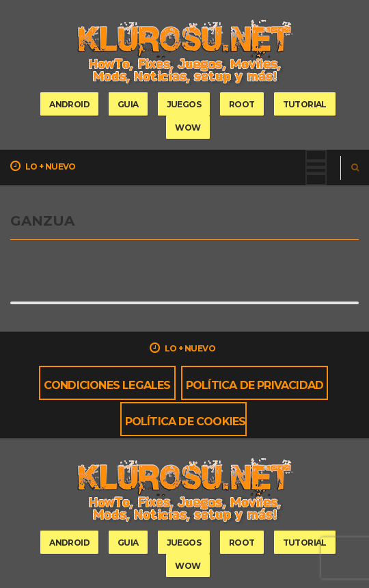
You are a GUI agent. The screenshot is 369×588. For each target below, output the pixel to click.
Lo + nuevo (43, 166)
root (242, 104)
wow (188, 128)
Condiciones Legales (107, 385)
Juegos (184, 104)
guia (128, 104)
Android (69, 104)
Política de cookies (186, 422)
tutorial (305, 104)
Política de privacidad (255, 385)
